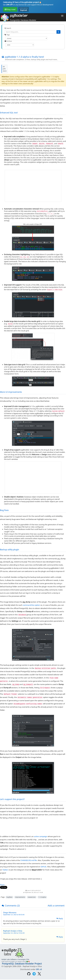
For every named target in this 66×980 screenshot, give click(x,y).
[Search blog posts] (31, 32)
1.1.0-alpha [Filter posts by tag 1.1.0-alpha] (42, 897)
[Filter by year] (20, 45)
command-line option (31, 605)
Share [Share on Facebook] (2, 885)
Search (8, 28)
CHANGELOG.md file (29, 860)
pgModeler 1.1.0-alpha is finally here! (23, 57)
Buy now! (10, 9)
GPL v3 (39, 969)
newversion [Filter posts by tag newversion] (32, 897)
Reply (60, 918)
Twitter (5, 870)
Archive (8, 41)
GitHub (43, 867)
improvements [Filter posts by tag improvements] (20, 897)
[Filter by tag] (26, 38)
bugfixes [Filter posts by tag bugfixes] (9, 897)
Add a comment (56, 906)
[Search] (58, 32)
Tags (7, 35)
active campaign (41, 836)
